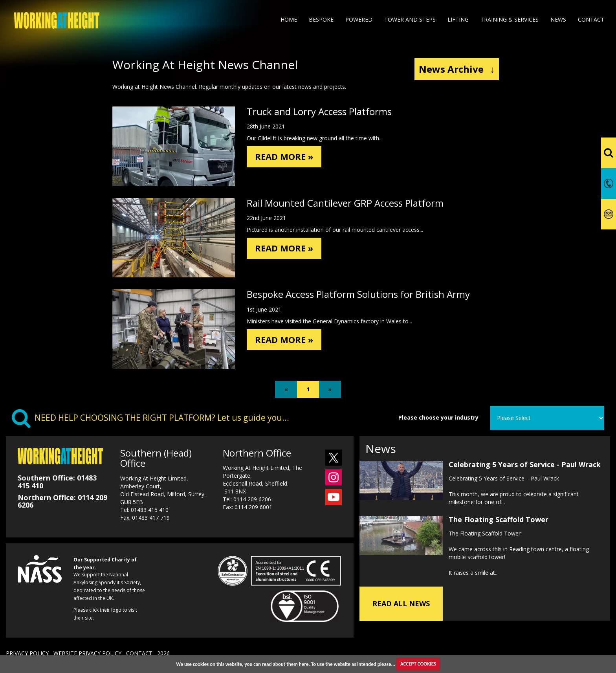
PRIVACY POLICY (27, 653)
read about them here (285, 664)
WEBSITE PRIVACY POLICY (87, 653)
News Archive (457, 69)
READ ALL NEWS (401, 603)
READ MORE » (286, 157)
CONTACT (139, 653)
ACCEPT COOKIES (418, 664)
